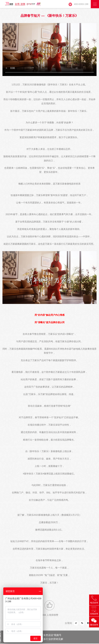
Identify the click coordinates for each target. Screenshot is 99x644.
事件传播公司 (45, 643)
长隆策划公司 (16, 643)
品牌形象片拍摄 (59, 643)
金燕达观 (83, 643)
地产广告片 (73, 643)
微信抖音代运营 (30, 643)
